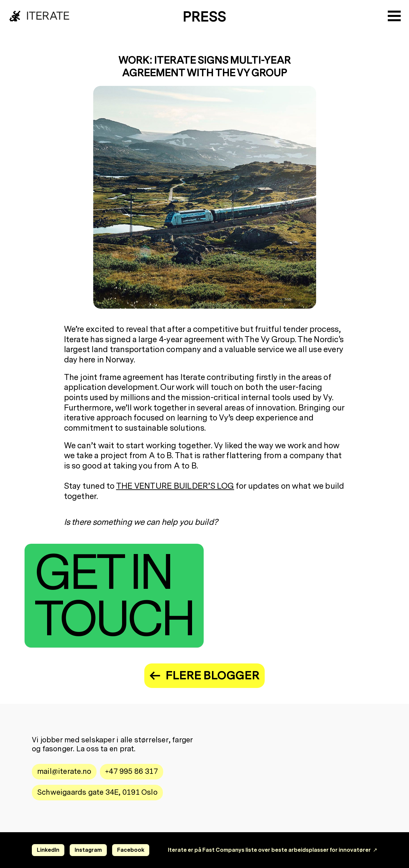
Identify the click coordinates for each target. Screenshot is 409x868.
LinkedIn (48, 850)
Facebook (131, 850)
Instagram (88, 850)
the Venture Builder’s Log (175, 486)
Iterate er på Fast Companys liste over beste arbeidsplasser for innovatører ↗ (273, 850)
